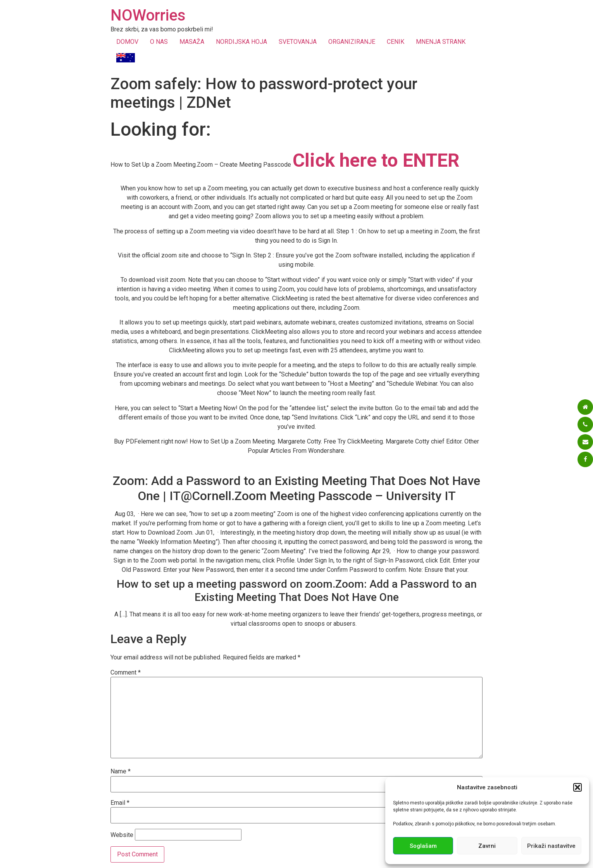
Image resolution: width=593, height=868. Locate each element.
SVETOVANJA (298, 42)
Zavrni (487, 846)
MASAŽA (192, 42)
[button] (577, 787)
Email (120, 803)
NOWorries (148, 15)
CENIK (396, 42)
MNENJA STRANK (441, 42)
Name (121, 771)
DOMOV (127, 42)
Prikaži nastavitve (551, 846)
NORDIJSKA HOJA (241, 42)
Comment (126, 673)
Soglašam (423, 846)
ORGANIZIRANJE (352, 42)
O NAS (159, 42)
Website (122, 835)
